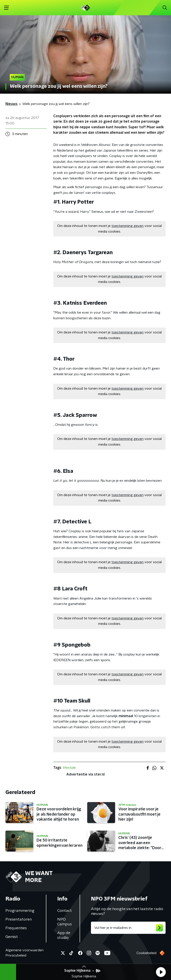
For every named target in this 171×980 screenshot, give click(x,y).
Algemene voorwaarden (24, 950)
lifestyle (69, 768)
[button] (161, 972)
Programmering (20, 911)
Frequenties (16, 928)
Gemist (12, 937)
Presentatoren (19, 919)
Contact (65, 911)
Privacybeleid (16, 955)
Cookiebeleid (146, 953)
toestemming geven (127, 226)
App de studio (64, 935)
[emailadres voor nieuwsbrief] (128, 928)
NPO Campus (65, 922)
